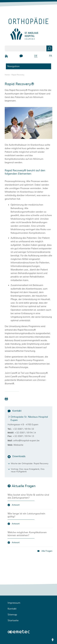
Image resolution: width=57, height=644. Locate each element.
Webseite (18, 445)
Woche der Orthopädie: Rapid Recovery (30, 464)
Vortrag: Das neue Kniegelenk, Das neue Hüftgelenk (28, 470)
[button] (6, 399)
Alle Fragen (47, 551)
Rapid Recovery (18, 75)
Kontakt (12, 609)
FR (51, 56)
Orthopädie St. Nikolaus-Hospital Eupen (29, 419)
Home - (8, 75)
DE (36, 56)
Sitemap (12, 615)
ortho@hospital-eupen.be (26, 441)
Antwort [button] (16, 505)
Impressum (14, 603)
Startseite (13, 621)
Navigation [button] (14, 66)
